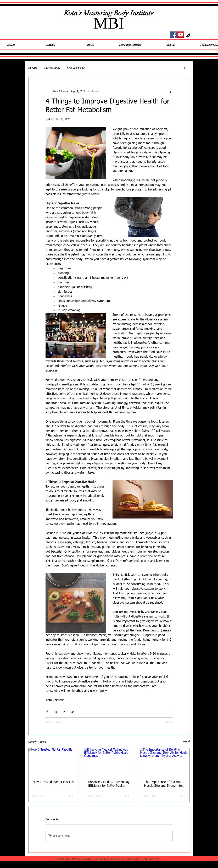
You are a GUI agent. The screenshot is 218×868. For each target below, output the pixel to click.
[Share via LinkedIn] (64, 712)
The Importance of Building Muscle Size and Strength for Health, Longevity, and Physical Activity (164, 784)
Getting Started (52, 68)
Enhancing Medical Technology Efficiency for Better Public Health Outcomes (109, 784)
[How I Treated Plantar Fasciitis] (53, 762)
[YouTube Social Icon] (181, 35)
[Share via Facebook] (47, 712)
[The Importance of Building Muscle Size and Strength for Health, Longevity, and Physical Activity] (165, 762)
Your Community (76, 68)
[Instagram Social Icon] (188, 35)
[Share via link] (72, 712)
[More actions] (171, 91)
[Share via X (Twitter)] (56, 712)
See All (186, 742)
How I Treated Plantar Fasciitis (53, 782)
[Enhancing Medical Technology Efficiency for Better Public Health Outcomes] (109, 762)
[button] (185, 68)
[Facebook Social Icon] (174, 35)
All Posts (33, 68)
